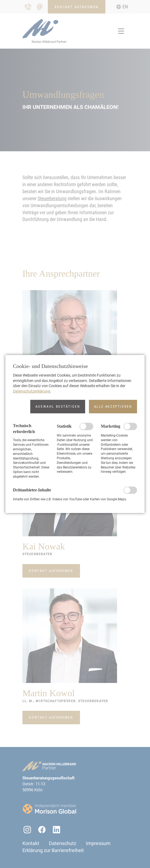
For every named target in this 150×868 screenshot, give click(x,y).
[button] (58, 407)
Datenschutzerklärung (32, 391)
